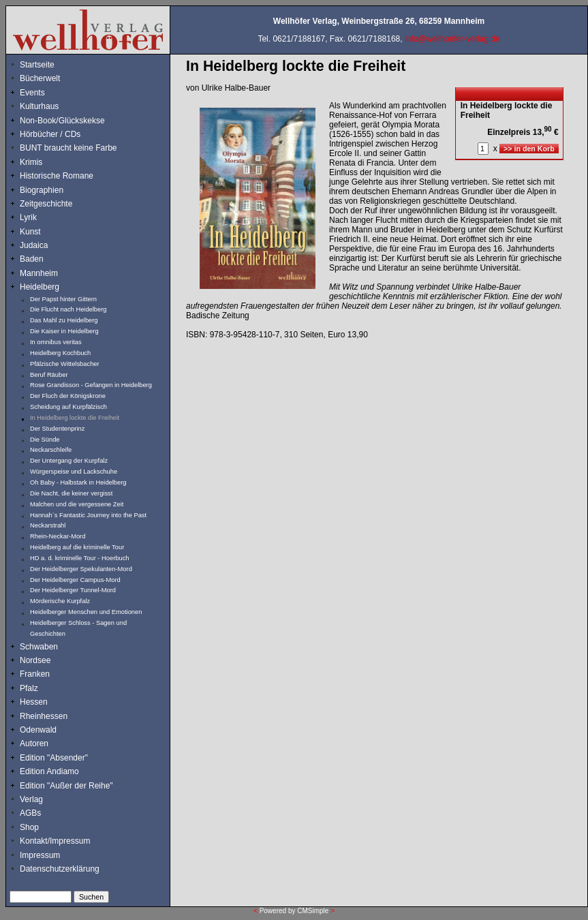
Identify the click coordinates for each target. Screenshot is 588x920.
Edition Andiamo (49, 771)
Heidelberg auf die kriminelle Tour (77, 547)
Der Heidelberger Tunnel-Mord (73, 590)
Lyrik (28, 217)
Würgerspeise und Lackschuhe (74, 472)
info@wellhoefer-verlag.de (452, 39)
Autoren (34, 743)
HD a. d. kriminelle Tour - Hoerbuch (80, 558)
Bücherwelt (40, 78)
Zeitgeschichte (46, 204)
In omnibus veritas (56, 342)
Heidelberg (40, 287)
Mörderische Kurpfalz (60, 601)
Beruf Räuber (49, 375)
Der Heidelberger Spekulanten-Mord (81, 569)
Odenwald (38, 730)
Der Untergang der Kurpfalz (69, 461)
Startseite (37, 65)
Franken (35, 674)
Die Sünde (45, 440)
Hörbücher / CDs (50, 134)
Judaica (34, 245)
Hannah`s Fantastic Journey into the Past (88, 515)
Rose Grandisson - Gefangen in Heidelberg (91, 385)
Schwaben (39, 647)
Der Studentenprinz (57, 429)
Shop (29, 827)
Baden (32, 259)
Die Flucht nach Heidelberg (68, 309)
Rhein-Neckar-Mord (58, 536)
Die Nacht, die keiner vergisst (71, 493)
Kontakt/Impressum (55, 841)
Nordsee (35, 660)
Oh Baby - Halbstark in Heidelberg (78, 482)
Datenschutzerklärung (60, 869)
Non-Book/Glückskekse (63, 121)
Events (47, 93)
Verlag (31, 799)
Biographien (42, 190)
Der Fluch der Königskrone (68, 396)
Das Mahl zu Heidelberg (64, 320)
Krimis (31, 162)
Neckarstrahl (48, 525)
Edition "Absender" (54, 758)
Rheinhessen (44, 716)
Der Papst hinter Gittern (63, 299)
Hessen (34, 702)
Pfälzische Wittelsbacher (65, 364)
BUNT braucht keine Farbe (68, 148)
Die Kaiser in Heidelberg (64, 331)
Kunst (30, 232)
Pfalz (29, 688)
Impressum (40, 855)
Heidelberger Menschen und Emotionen (86, 612)
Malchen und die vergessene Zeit (77, 504)
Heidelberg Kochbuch (60, 353)
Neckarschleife (51, 450)
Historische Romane (57, 176)
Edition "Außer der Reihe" (66, 786)
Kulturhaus (49, 106)
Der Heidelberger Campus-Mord (75, 580)
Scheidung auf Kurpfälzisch (68, 407)
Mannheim (39, 273)
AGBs (30, 813)
